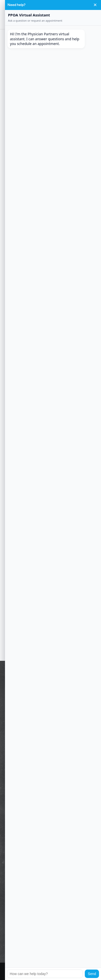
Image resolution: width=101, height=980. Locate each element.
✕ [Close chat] (95, 5)
